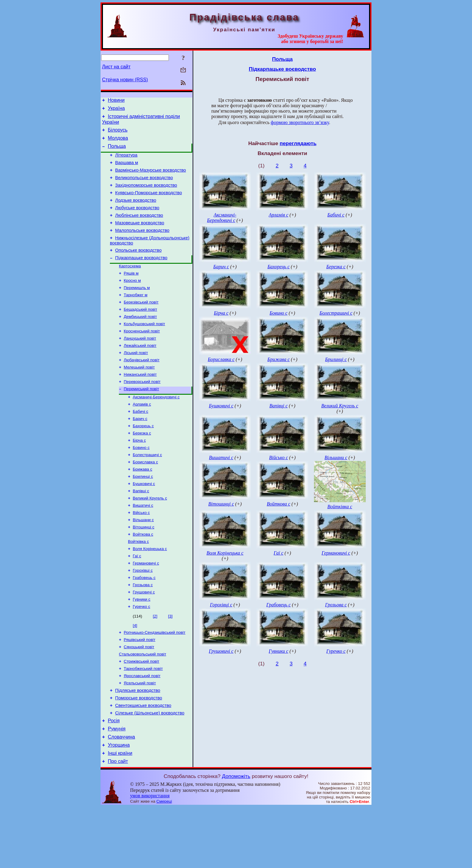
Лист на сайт (116, 67)
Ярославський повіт (142, 727)
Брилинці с (143, 513)
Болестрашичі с (147, 489)
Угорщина (119, 804)
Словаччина (121, 795)
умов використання (150, 856)
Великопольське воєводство (144, 187)
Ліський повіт (136, 379)
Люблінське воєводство (139, 229)
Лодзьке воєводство (136, 212)
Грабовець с (144, 622)
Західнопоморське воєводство (146, 195)
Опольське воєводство (138, 267)
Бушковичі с (144, 520)
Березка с (142, 466)
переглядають (298, 143)
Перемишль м (137, 308)
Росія (114, 777)
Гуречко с (141, 653)
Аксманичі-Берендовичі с (156, 426)
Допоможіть (236, 837)
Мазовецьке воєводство (140, 237)
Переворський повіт (142, 410)
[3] (170, 663)
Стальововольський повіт (143, 703)
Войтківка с (138, 583)
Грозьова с (143, 630)
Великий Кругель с (150, 536)
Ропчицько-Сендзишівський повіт (155, 680)
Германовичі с (146, 607)
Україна (116, 110)
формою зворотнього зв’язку (300, 122)
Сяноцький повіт (139, 696)
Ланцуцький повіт (140, 363)
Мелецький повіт (139, 394)
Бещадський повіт (140, 332)
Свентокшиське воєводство (143, 760)
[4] (135, 672)
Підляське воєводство (138, 743)
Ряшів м (131, 292)
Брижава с (143, 505)
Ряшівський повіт (140, 688)
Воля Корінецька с (150, 591)
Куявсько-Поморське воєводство (149, 204)
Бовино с (141, 481)
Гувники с (142, 646)
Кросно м (132, 300)
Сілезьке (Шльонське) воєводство (150, 768)
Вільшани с (143, 560)
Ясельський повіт (140, 735)
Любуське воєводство (137, 220)
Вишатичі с (143, 544)
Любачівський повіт (142, 386)
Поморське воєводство (139, 751)
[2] (155, 663)
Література (126, 161)
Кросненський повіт (142, 355)
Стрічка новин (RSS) (125, 80)
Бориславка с (145, 497)
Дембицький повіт (140, 339)
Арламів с (142, 434)
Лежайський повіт (140, 371)
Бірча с (139, 473)
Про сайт (118, 822)
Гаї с (137, 599)
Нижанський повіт (140, 402)
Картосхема (130, 285)
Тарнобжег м (136, 316)
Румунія (117, 786)
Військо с (141, 552)
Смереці (164, 862)
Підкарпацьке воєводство (141, 276)
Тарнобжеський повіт (143, 719)
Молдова (118, 143)
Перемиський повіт (141, 418)
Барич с (140, 450)
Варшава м (127, 170)
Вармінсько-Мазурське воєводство (151, 178)
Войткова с (143, 575)
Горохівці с (143, 614)
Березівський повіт (141, 324)
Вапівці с (141, 528)
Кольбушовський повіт (144, 347)
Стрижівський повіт (141, 711)
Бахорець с (143, 458)
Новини (116, 101)
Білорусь (118, 134)
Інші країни (120, 813)
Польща (117, 152)
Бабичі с (141, 442)
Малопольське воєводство (142, 246)
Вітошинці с (144, 567)
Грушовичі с (144, 638)
